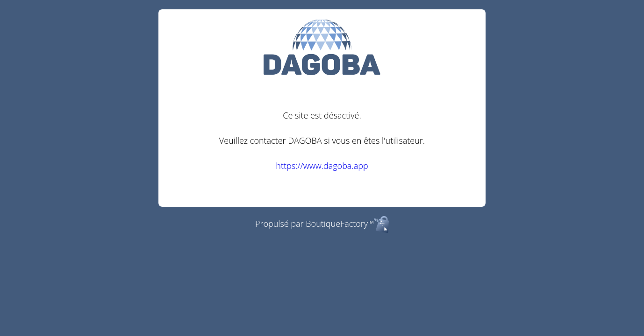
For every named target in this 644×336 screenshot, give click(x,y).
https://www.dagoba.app (322, 166)
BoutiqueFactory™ (347, 224)
